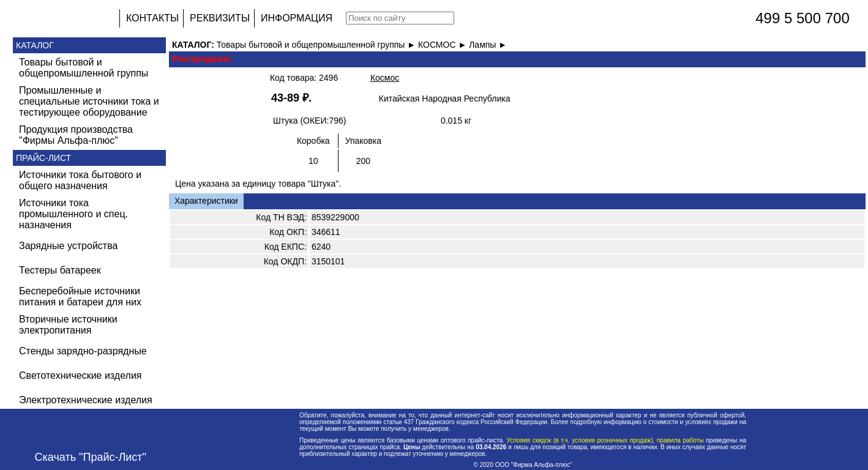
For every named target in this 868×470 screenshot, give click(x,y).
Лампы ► (488, 45)
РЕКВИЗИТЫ (220, 18)
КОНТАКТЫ (152, 18)
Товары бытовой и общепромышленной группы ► (317, 45)
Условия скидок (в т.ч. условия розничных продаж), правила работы (605, 440)
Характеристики (206, 201)
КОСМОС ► (443, 45)
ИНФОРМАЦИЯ (297, 18)
